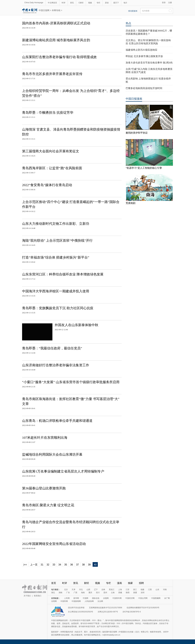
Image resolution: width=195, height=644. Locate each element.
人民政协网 (89, 601)
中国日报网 (44, 10)
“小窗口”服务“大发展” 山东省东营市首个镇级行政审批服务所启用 (71, 382)
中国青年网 (117, 598)
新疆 (135, 593)
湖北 (53, 593)
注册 (170, 3)
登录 (164, 3)
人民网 (67, 598)
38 (83, 565)
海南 (83, 593)
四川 (98, 593)
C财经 (81, 3)
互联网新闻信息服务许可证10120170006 (105, 608)
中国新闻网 (76, 601)
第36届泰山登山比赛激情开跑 (44, 488)
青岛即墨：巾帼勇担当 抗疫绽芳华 (48, 113)
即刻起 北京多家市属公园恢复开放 (144, 56)
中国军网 (64, 601)
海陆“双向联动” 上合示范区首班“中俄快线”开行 (57, 241)
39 (89, 565)
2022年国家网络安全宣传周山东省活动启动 (54, 544)
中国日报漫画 (134, 99)
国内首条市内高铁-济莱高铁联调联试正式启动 (56, 23)
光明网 (54, 601)
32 (48, 565)
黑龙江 (112, 590)
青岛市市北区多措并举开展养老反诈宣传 (52, 74)
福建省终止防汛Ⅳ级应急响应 (142, 50)
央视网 (106, 598)
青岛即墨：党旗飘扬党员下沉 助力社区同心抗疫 (58, 308)
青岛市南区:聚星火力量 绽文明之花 (48, 505)
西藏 (120, 593)
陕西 (128, 593)
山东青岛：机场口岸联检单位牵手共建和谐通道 (57, 421)
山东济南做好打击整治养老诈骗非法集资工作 (56, 365)
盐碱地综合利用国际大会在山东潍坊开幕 (52, 454)
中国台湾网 (143, 598)
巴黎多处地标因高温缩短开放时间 (144, 88)
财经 (87, 583)
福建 (142, 590)
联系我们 (38, 596)
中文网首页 (52, 3)
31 (42, 565)
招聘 (141, 583)
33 (54, 565)
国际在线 (96, 598)
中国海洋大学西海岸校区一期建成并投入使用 (56, 291)
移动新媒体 (133, 11)
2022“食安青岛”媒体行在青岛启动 (47, 185)
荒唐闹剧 (131, 203)
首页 (54, 583)
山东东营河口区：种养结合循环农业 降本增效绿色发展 (63, 274)
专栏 (98, 3)
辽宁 (96, 590)
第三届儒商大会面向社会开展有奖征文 (51, 151)
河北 (81, 590)
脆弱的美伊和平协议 (137, 133)
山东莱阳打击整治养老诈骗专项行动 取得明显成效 (59, 57)
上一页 (34, 565)
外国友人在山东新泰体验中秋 (76, 325)
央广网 (167, 598)
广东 (68, 593)
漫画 (119, 583)
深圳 (143, 593)
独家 (130, 583)
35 (66, 565)
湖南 (60, 593)
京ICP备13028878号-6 (132, 612)
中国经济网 (130, 598)
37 (78, 565)
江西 (150, 590)
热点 (128, 23)
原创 (107, 3)
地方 (125, 3)
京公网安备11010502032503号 (81, 612)
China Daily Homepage (34, 3)
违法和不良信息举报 (76, 608)
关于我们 (27, 596)
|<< (25, 565)
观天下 (116, 3)
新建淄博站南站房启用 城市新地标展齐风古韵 (56, 40)
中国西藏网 (156, 598)
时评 (64, 3)
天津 (73, 590)
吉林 (103, 590)
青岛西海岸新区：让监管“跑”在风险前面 (52, 168)
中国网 (85, 598)
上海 (120, 590)
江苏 (128, 590)
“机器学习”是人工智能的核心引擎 (144, 168)
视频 (90, 3)
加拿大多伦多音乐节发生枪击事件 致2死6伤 (149, 63)
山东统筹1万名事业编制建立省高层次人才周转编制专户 (63, 471)
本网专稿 (56, 10)
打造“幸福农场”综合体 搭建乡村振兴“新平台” (56, 257)
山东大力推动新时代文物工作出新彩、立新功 (56, 224)
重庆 (90, 593)
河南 (165, 590)
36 (72, 565)
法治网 (100, 601)
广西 (75, 593)
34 (60, 565)
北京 (66, 590)
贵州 (105, 593)
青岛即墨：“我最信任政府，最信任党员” (52, 348)
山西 (88, 590)
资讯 (72, 3)
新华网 (76, 598)
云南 (113, 593)
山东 (157, 590)
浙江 (135, 590)
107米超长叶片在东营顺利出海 (45, 438)
